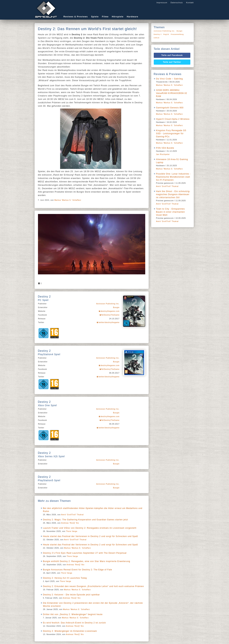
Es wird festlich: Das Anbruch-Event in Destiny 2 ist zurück (74, 623)
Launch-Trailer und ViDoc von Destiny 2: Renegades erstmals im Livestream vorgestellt (90, 528)
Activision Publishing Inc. (108, 304)
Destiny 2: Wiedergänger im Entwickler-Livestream (70, 631)
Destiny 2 (158, 34)
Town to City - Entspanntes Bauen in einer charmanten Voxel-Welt (171, 212)
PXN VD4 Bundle (165, 148)
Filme (105, 17)
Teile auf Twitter (172, 62)
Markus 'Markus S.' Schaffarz (68, 200)
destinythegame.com (110, 311)
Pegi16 (166, 34)
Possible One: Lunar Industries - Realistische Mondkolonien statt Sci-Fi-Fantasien (173, 177)
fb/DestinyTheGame (110, 315)
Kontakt (190, 3)
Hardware (132, 17)
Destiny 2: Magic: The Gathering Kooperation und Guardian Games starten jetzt (86, 520)
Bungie (116, 307)
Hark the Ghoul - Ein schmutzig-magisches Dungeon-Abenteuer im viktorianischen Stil (173, 194)
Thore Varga (72, 531)
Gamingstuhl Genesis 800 (170, 108)
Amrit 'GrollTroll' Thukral (72, 515)
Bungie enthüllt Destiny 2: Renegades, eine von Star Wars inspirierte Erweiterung (87, 561)
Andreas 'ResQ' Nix (70, 523)
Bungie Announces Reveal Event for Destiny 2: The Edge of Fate (78, 570)
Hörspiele (118, 17)
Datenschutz (177, 3)
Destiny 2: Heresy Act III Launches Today (65, 578)
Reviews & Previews (76, 17)
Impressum (162, 3)
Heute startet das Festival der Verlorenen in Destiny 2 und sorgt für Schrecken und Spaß (90, 536)
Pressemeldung (177, 34)
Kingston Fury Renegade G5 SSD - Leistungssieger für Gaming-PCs (171, 134)
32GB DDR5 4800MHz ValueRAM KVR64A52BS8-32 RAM (172, 93)
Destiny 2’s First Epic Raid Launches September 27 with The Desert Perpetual (85, 553)
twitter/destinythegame (109, 322)
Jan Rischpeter (163, 154)
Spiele (95, 17)
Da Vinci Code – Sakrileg (169, 79)
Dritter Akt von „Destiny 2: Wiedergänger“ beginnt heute (73, 614)
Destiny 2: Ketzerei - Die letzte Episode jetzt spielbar (72, 595)
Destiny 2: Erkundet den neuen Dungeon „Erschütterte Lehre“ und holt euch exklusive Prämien (94, 586)
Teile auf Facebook (172, 55)
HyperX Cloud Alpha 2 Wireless (173, 119)
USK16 (157, 38)
